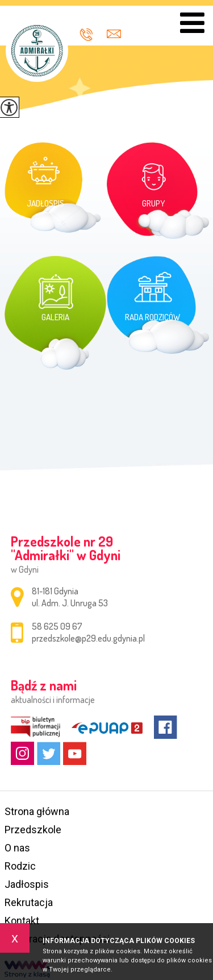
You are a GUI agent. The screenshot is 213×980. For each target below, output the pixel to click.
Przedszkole (33, 830)
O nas (17, 848)
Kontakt (22, 921)
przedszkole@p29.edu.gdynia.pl (114, 34)
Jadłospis (27, 884)
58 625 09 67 (86, 35)
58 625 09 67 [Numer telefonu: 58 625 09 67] (57, 626)
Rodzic (20, 866)
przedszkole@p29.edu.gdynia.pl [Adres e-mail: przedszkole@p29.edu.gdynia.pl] (88, 638)
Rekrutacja (29, 902)
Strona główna (37, 811)
